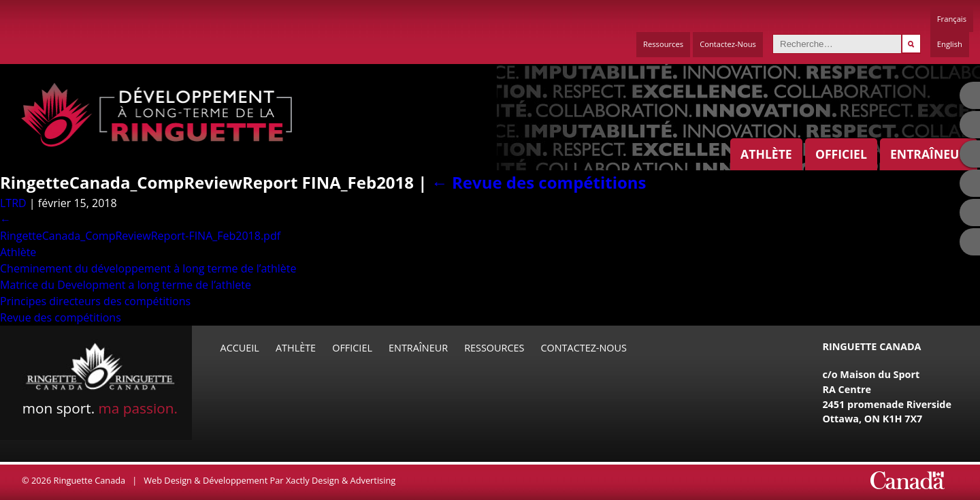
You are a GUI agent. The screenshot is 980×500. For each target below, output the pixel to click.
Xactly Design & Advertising (341, 480)
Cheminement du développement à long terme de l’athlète (148, 268)
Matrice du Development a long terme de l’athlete (126, 285)
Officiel (841, 154)
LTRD (13, 203)
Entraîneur (929, 154)
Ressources (663, 44)
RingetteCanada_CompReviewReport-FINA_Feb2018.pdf (140, 236)
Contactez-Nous (728, 44)
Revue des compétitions (539, 182)
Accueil (240, 348)
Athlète (766, 154)
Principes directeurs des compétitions (95, 301)
